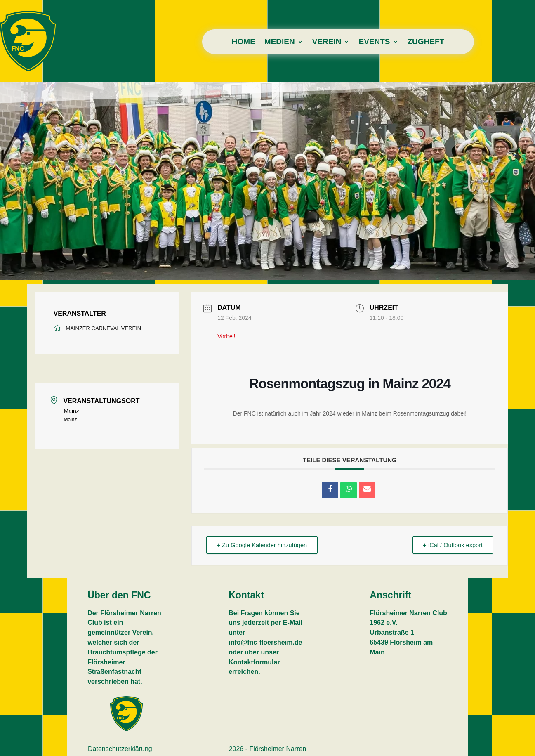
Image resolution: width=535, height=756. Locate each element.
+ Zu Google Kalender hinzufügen (265, 545)
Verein (327, 42)
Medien (280, 42)
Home (244, 42)
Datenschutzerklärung (120, 749)
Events (374, 42)
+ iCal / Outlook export (451, 545)
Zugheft (426, 42)
